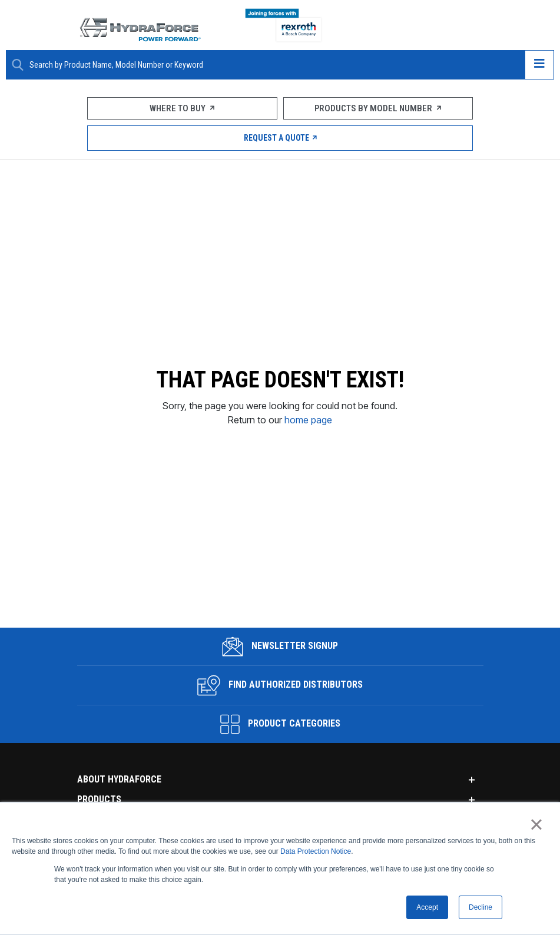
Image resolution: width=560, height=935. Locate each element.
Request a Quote (280, 138)
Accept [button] (427, 907)
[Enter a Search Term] (273, 65)
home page (308, 414)
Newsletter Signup (280, 635)
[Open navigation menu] (539, 65)
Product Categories (280, 712)
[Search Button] (18, 65)
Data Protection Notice (316, 851)
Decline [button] (481, 907)
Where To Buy (182, 108)
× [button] (536, 824)
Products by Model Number (378, 108)
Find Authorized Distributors (280, 674)
